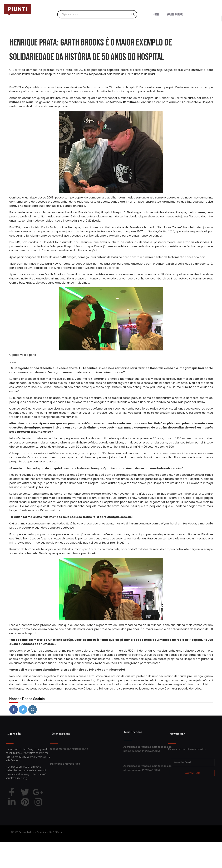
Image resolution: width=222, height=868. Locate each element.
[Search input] (96, 14)
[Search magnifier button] (133, 14)
